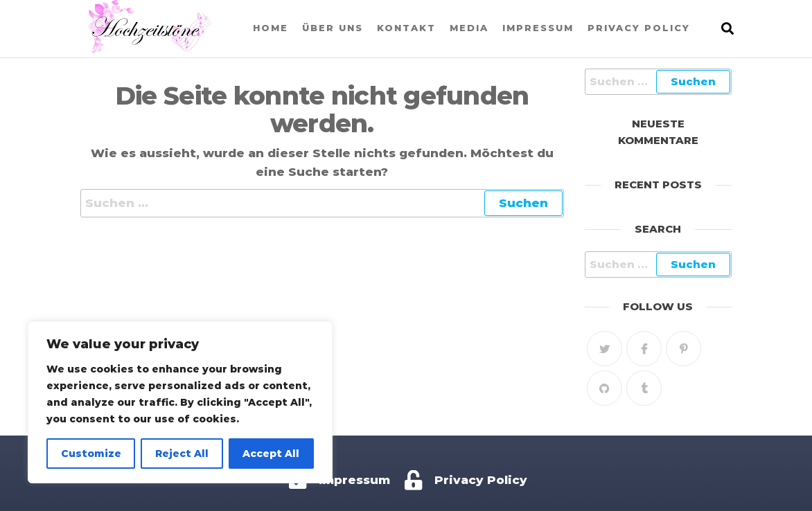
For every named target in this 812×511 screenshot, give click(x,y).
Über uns (333, 28)
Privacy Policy (639, 28)
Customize (91, 454)
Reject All (182, 454)
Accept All (271, 454)
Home (271, 28)
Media (469, 28)
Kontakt (406, 28)
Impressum (538, 28)
